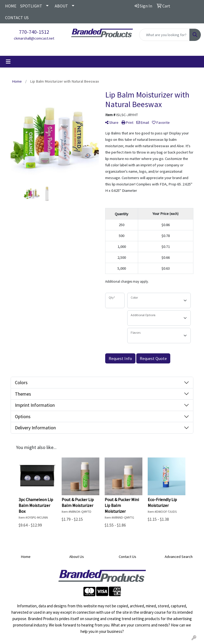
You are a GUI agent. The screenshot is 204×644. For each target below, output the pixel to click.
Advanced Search (179, 557)
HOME (11, 6)
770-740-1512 (34, 32)
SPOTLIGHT (31, 6)
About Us (77, 557)
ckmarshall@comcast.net (34, 38)
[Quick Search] (164, 35)
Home (26, 557)
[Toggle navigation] (8, 62)
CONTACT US (17, 18)
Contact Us (127, 557)
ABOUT (61, 6)
